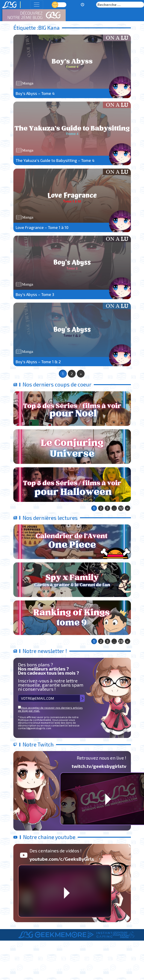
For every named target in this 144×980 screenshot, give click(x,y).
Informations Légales (93, 958)
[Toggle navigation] (37, 5)
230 (121, 641)
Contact (125, 958)
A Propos (26, 958)
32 (121, 508)
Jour (56, 4)
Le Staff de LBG (54, 958)
